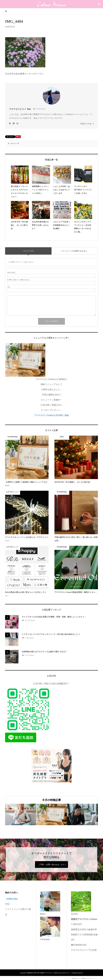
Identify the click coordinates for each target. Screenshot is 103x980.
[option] (21, 815)
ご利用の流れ (12, 899)
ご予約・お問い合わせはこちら (51, 864)
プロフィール (86, 124)
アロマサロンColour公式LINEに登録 (52, 415)
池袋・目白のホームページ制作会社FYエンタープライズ (82, 978)
